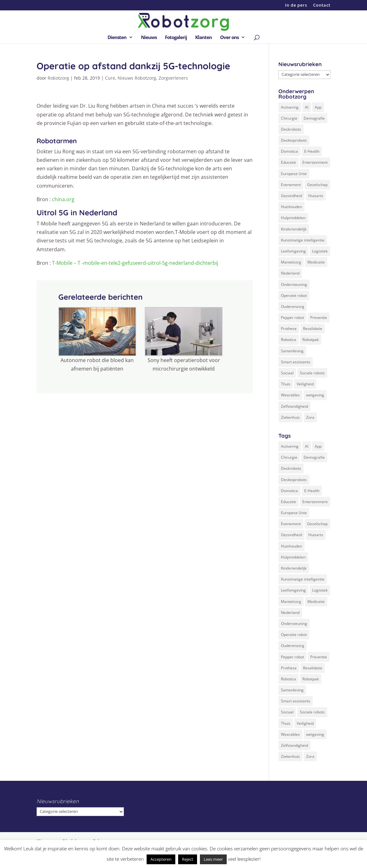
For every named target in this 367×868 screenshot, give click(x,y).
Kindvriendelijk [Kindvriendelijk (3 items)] (294, 229)
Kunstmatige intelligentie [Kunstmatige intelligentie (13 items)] (303, 240)
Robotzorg (58, 78)
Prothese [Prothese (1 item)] (289, 329)
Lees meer (213, 859)
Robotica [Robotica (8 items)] (288, 340)
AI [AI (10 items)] (307, 107)
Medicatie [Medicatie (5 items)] (316, 262)
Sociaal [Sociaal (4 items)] (287, 373)
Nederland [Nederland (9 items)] (290, 273)
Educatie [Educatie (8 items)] (288, 162)
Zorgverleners (173, 78)
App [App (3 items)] (318, 107)
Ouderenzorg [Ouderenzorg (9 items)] (293, 306)
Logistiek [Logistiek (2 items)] (320, 251)
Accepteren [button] (161, 859)
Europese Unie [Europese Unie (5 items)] (294, 174)
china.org (64, 199)
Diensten (117, 38)
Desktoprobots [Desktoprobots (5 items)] (294, 140)
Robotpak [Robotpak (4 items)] (311, 340)
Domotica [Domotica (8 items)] (289, 151)
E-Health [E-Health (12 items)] (312, 151)
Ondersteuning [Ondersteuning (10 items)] (294, 284)
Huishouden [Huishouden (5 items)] (291, 207)
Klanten (204, 38)
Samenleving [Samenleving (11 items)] (292, 351)
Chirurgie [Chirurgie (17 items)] (289, 118)
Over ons (229, 38)
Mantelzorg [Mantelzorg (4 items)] (291, 262)
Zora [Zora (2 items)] (310, 417)
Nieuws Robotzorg (137, 78)
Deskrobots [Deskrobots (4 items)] (291, 129)
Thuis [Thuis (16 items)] (286, 384)
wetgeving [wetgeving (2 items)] (315, 395)
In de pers (296, 6)
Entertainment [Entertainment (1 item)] (315, 162)
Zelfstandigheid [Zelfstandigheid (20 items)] (294, 406)
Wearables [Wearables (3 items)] (290, 395)
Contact (322, 6)
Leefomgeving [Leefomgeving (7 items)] (293, 251)
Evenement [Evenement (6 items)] (291, 185)
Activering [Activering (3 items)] (290, 107)
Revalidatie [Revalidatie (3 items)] (313, 329)
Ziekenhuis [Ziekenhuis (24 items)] (290, 417)
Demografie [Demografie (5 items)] (314, 118)
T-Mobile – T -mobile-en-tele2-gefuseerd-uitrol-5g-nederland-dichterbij (135, 263)
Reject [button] (188, 859)
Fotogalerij (176, 38)
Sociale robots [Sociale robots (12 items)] (312, 373)
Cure (110, 78)
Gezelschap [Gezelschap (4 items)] (317, 185)
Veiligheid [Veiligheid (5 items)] (305, 384)
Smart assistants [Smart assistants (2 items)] (296, 362)
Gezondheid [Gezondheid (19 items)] (291, 196)
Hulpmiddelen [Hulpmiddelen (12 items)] (293, 218)
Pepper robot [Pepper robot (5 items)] (292, 318)
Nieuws (149, 38)
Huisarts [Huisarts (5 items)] (316, 196)
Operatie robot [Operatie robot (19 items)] (294, 295)
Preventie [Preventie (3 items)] (319, 318)
